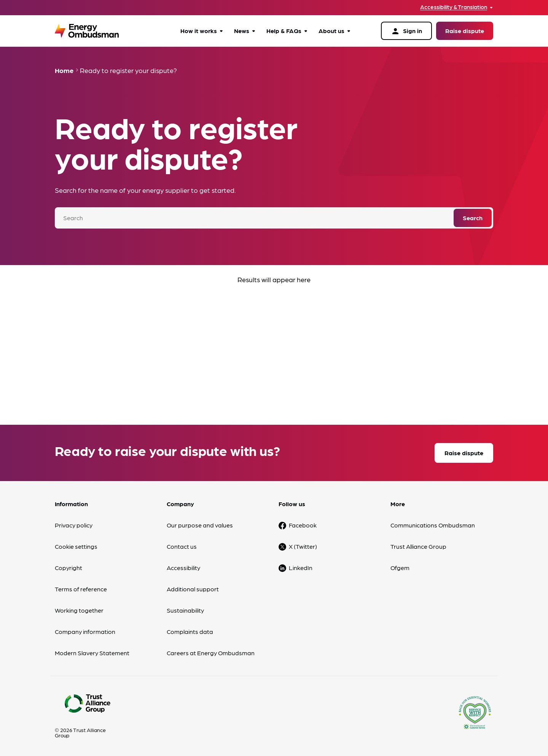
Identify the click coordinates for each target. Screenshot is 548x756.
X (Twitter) (303, 546)
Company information (85, 631)
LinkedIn (301, 568)
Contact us (182, 546)
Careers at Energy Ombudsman (211, 653)
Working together (79, 610)
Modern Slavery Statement (92, 653)
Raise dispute (465, 31)
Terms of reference (81, 589)
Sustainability (185, 610)
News (242, 31)
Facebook (303, 525)
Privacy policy (74, 525)
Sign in (406, 31)
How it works (199, 31)
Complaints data (190, 631)
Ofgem (400, 568)
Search (473, 218)
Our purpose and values (200, 525)
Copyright (68, 568)
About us (331, 31)
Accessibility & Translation (454, 7)
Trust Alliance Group (418, 546)
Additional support (193, 589)
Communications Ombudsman (433, 525)
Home (64, 70)
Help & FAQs (284, 31)
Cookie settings (76, 546)
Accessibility (183, 568)
